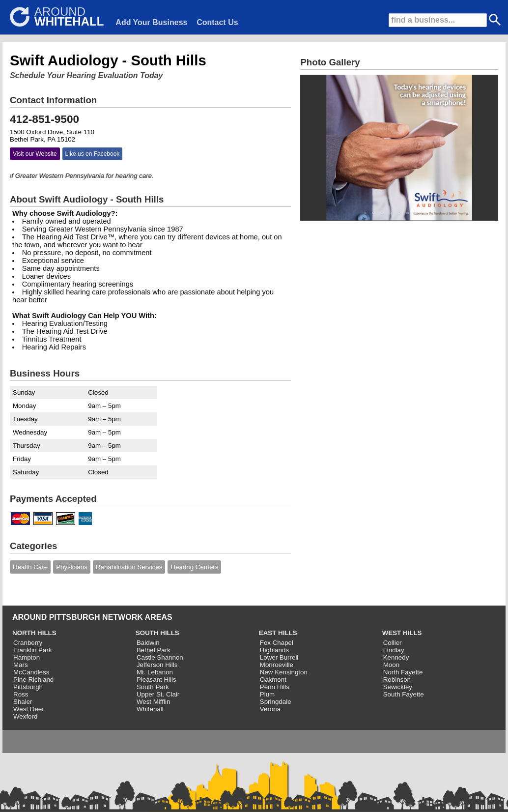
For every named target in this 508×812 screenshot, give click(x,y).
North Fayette (403, 672)
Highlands (274, 650)
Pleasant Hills (156, 680)
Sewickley (398, 687)
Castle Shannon (160, 657)
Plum (267, 694)
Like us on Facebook (93, 154)
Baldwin (148, 643)
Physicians (72, 567)
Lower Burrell (279, 657)
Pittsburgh (28, 687)
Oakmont (273, 680)
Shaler (23, 702)
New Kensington (284, 672)
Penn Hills (275, 687)
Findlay (394, 650)
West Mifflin (153, 702)
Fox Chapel (277, 643)
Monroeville (277, 665)
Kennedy (396, 657)
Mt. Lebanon (155, 672)
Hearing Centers (194, 567)
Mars (21, 665)
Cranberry (28, 643)
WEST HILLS (402, 633)
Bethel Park (154, 650)
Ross (21, 694)
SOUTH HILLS (157, 633)
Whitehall (150, 709)
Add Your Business (151, 22)
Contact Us (217, 22)
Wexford (25, 716)
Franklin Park (33, 650)
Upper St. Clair (158, 694)
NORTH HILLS (34, 633)
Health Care (30, 567)
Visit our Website (35, 154)
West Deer (29, 709)
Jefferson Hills (157, 665)
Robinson (397, 680)
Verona (270, 709)
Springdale (276, 702)
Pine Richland (33, 680)
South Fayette (404, 694)
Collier (393, 643)
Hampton (27, 657)
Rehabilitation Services (129, 567)
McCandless (31, 672)
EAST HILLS (278, 633)
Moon (391, 665)
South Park (153, 687)
